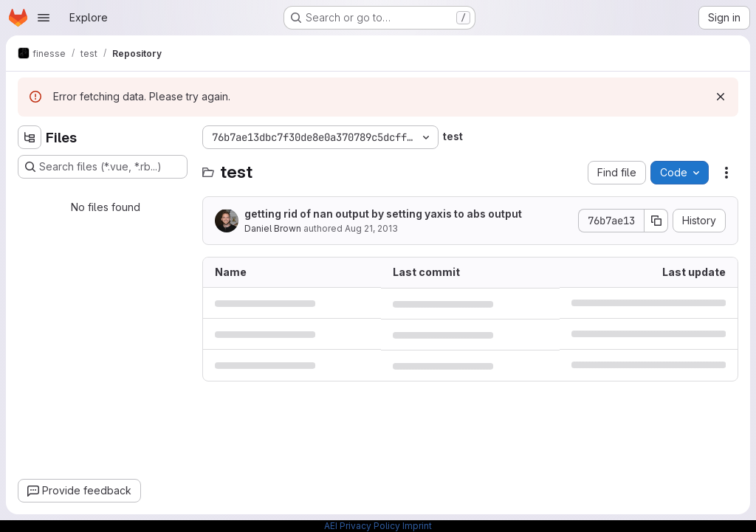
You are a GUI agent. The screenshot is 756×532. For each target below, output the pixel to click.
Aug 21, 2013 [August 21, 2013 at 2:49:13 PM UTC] (371, 228)
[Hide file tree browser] (30, 137)
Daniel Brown (273, 228)
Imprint (417, 526)
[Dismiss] (721, 97)
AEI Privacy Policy (362, 526)
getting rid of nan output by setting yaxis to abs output (383, 214)
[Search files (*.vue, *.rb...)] (103, 167)
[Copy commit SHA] (656, 221)
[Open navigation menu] (44, 18)
